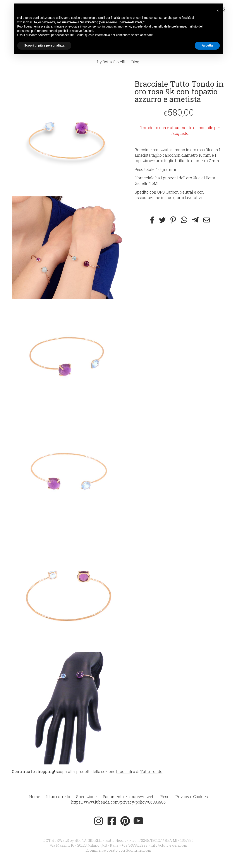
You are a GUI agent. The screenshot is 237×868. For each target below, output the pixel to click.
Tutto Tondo (151, 771)
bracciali (124, 771)
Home (35, 797)
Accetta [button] (207, 45)
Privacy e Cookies (192, 797)
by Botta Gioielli (111, 62)
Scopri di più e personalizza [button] (44, 45)
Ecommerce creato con (118, 850)
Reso (165, 797)
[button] (218, 10)
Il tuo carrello (58, 797)
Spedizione (86, 797)
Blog (135, 62)
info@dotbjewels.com (169, 845)
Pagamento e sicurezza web (129, 797)
